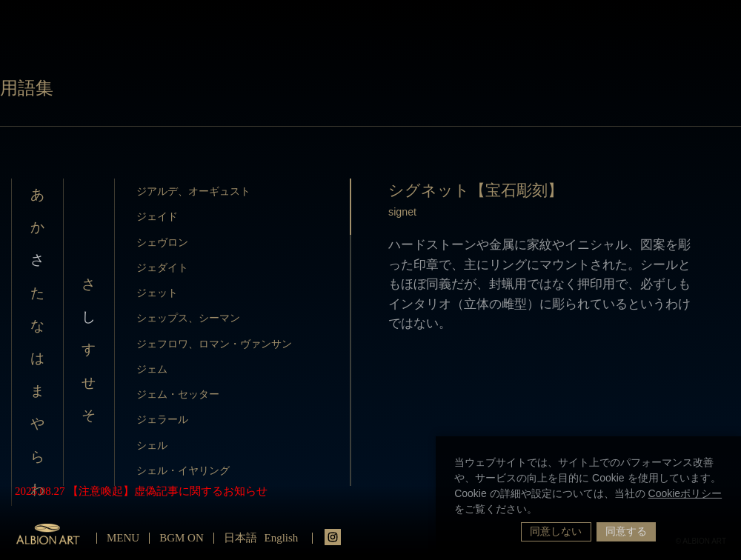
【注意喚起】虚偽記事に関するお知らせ (167, 491)
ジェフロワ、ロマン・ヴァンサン (214, 344)
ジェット (157, 293)
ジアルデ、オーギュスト (193, 191)
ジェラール (162, 419)
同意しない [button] (556, 531)
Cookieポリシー (685, 493)
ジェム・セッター (178, 394)
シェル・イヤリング (183, 470)
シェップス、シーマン (188, 318)
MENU (123, 538)
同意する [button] (626, 531)
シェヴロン (162, 242)
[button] (542, 510)
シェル (152, 445)
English (282, 538)
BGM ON (182, 538)
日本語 (240, 538)
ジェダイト (162, 267)
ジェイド (157, 216)
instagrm (333, 537)
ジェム (152, 369)
